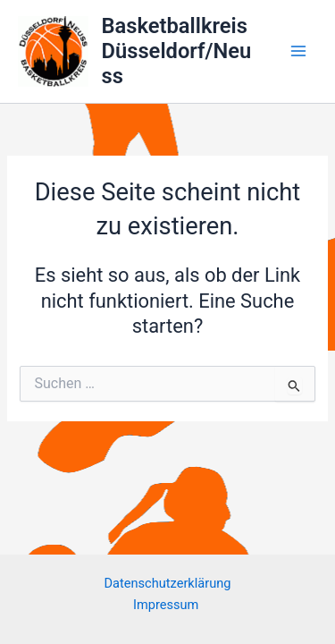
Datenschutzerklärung (168, 583)
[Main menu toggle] (298, 51)
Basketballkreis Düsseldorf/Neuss (177, 51)
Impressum (167, 605)
